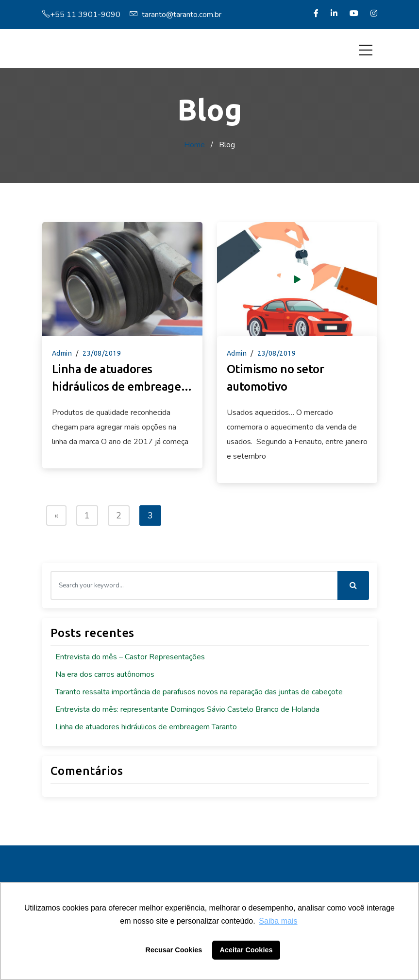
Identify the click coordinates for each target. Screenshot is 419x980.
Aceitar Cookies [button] (246, 950)
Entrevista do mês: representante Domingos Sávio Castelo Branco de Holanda (187, 709)
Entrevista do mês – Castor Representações (130, 657)
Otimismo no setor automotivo (276, 378)
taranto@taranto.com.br (176, 15)
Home (194, 145)
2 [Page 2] (119, 516)
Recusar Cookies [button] (174, 950)
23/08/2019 (102, 353)
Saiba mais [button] (278, 921)
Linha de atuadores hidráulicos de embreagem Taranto (121, 379)
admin (62, 353)
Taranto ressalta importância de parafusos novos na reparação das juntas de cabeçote (199, 692)
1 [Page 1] (87, 516)
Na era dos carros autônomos (105, 674)
